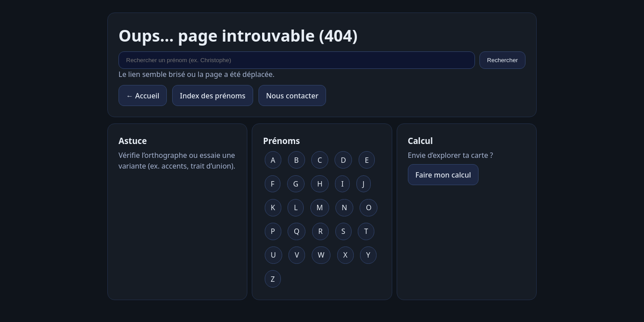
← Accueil (143, 96)
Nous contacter (292, 96)
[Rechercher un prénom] (297, 60)
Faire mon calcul (443, 175)
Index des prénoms (213, 96)
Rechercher (502, 60)
